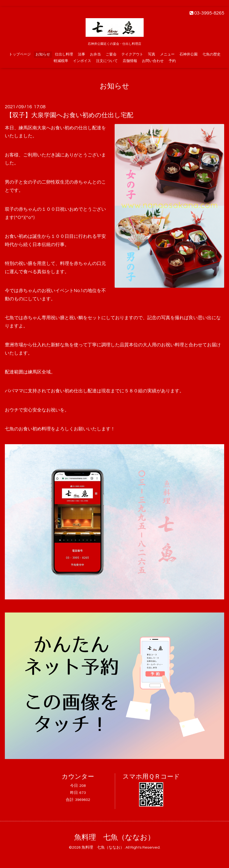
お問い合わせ (153, 61)
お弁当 (95, 54)
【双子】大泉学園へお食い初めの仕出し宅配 (70, 115)
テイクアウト (132, 54)
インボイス (82, 61)
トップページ (20, 54)
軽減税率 (61, 61)
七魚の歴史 (211, 54)
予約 (172, 61)
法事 (81, 54)
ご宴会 (111, 54)
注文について (107, 61)
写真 (152, 54)
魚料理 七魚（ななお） (114, 837)
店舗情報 (130, 61)
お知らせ (43, 54)
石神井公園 (188, 54)
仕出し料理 (64, 54)
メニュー (167, 54)
